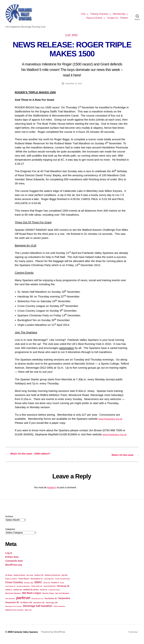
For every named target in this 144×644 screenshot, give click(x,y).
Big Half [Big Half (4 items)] (65, 580)
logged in (52, 492)
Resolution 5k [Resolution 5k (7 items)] (51, 603)
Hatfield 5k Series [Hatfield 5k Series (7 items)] (31, 594)
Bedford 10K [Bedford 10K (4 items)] (39, 580)
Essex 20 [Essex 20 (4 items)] (47, 587)
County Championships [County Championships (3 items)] (62, 583)
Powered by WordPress (56, 637)
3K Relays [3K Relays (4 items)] (9, 580)
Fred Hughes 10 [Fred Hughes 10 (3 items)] (10, 591)
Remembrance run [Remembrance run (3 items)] (37, 603)
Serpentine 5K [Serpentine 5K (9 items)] (12, 607)
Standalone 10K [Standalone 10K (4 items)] (39, 607)
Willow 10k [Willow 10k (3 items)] (28, 615)
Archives (9, 521)
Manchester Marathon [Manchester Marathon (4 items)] (13, 598)
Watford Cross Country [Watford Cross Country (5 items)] (14, 615)
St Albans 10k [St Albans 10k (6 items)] (26, 607)
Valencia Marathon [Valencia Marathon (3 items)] (59, 611)
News (76, 36)
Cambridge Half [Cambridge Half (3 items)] (49, 583)
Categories (10, 534)
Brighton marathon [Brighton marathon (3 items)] (11, 583)
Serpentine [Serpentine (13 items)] (64, 603)
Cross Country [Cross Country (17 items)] (14, 587)
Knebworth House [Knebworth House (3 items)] (54, 594)
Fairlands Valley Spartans (27, 637)
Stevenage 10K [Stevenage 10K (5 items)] (52, 607)
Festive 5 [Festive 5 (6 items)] (55, 587)
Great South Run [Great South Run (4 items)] (50, 591)
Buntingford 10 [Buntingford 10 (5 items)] (37, 583)
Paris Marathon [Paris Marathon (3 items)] (10, 603)
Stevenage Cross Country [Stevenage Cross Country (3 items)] (13, 611)
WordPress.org (13, 569)
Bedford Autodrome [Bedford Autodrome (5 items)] (53, 580)
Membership (119, 14)
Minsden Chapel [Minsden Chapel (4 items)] (48, 598)
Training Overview (99, 14)
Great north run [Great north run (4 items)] (37, 591)
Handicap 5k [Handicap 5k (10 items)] (63, 591)
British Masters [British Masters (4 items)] (24, 583)
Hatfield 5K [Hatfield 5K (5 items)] (18, 594)
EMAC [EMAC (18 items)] (38, 587)
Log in (9, 557)
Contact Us (113, 18)
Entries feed (12, 561)
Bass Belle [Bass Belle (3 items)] (30, 580)
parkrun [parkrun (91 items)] (23, 602)
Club (83, 14)
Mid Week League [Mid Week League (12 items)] (32, 598)
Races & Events (94, 18)
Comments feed (14, 565)
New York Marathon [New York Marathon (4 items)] (62, 598)
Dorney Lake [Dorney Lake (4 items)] (29, 587)
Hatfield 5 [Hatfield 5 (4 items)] (9, 594)
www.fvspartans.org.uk (112, 420)
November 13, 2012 (74, 84)
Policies (124, 18)
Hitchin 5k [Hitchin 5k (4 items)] (44, 594)
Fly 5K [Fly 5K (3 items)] (62, 587)
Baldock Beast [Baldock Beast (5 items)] (20, 580)
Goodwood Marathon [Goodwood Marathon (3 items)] (23, 591)
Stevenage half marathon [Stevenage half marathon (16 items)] (38, 611)
